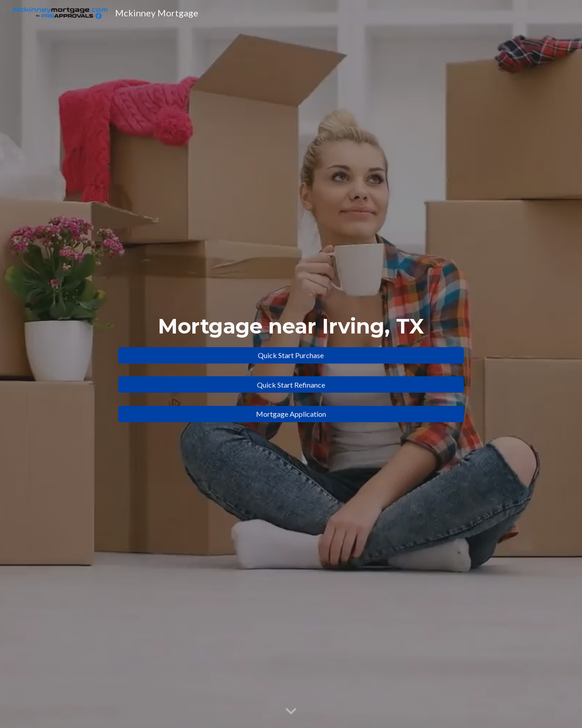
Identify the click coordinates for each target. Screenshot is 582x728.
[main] (291, 326)
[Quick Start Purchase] (291, 355)
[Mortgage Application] (291, 414)
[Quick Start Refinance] (291, 385)
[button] (291, 712)
